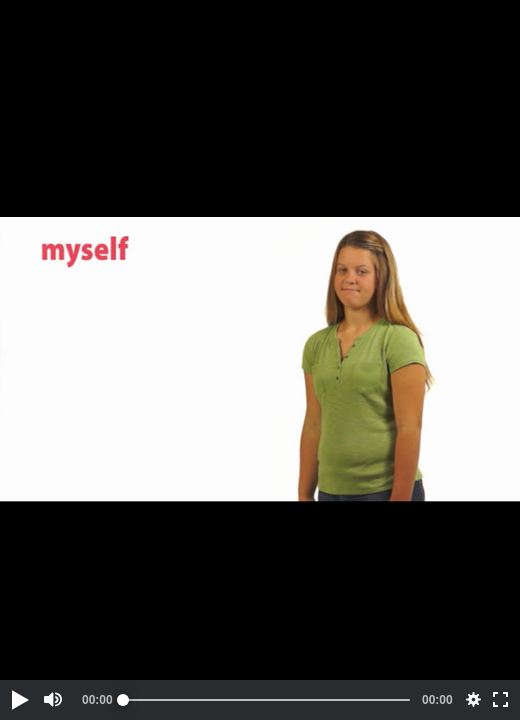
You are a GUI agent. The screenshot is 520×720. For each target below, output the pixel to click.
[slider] (266, 700)
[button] (19, 700)
